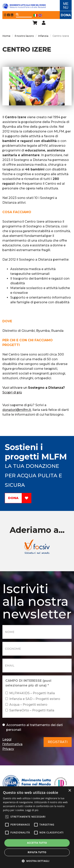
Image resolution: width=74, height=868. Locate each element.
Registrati (58, 742)
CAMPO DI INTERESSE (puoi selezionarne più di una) (28, 683)
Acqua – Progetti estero (26, 705)
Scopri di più (12, 392)
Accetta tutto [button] (37, 843)
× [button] (70, 791)
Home (6, 36)
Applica (17, 14)
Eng (40, 15)
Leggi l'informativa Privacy (12, 744)
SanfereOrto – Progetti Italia (30, 710)
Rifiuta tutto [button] (37, 852)
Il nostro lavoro (24, 36)
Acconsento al (33, 727)
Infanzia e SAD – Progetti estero (33, 699)
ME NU (66, 6)
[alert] (37, 827)
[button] (37, 861)
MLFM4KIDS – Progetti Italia (30, 693)
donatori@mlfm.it (17, 410)
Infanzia (43, 36)
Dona (66, 15)
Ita (35, 15)
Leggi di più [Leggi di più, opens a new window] (32, 810)
